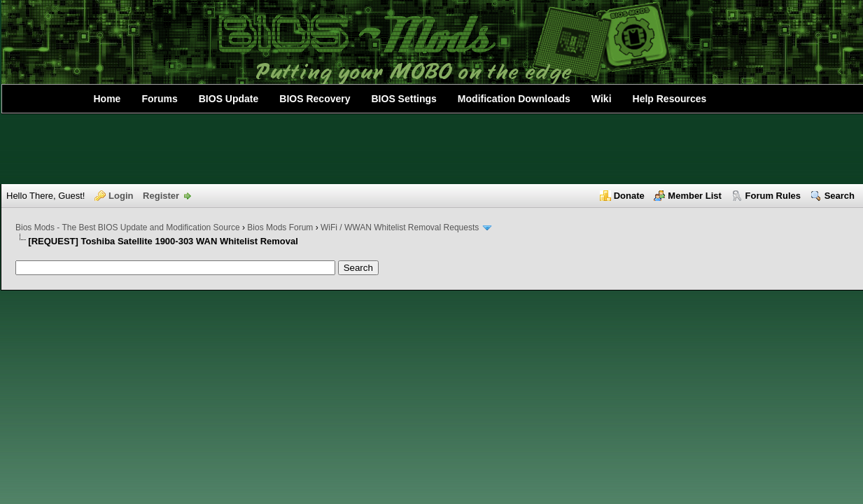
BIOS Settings (404, 99)
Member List (695, 196)
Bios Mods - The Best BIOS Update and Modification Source (128, 227)
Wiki (602, 99)
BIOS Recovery (315, 99)
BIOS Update (229, 99)
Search (840, 196)
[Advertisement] (432, 149)
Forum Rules (773, 196)
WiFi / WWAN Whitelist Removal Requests (400, 227)
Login (121, 196)
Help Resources (670, 99)
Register (161, 196)
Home (107, 99)
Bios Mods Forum (280, 227)
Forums (159, 99)
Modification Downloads (514, 99)
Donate (629, 196)
